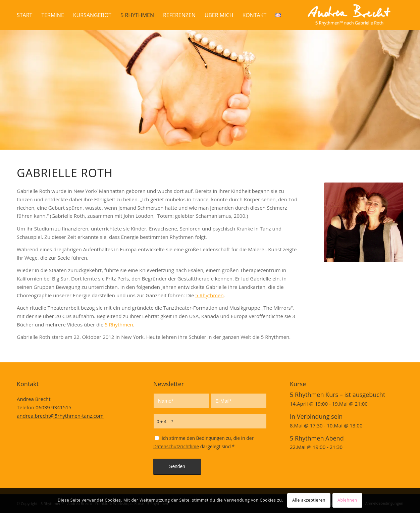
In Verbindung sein (316, 416)
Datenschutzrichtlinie (176, 446)
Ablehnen (347, 500)
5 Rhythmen (209, 295)
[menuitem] (24, 15)
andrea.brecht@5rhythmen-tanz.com (60, 416)
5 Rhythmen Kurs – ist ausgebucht (337, 395)
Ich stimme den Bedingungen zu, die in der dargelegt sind (203, 442)
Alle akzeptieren (309, 500)
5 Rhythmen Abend (317, 438)
